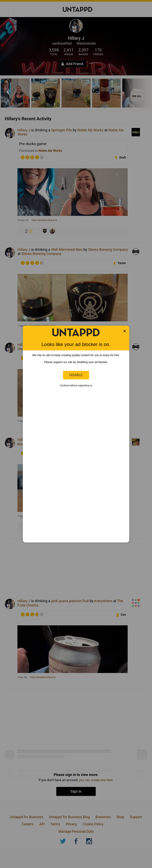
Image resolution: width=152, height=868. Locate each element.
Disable (76, 375)
